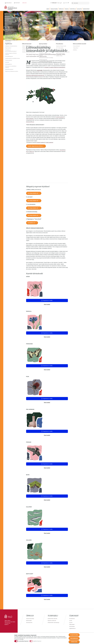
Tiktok (61, 3)
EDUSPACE (63, 149)
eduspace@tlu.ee (30, 121)
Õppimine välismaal (52, 621)
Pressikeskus (72, 619)
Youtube (55, 3)
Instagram (53, 3)
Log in (67, 3)
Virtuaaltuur (59, 3)
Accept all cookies (74, 634)
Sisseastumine (55, 8)
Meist (49, 8)
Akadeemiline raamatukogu (54, 623)
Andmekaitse (72, 627)
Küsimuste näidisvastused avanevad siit (35, 75)
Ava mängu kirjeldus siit (33, 193)
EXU (27, 151)
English (23, 3)
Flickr (57, 3)
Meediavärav (86, 8)
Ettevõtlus (73, 8)
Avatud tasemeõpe (30, 619)
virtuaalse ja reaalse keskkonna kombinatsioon (55, 67)
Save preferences (74, 638)
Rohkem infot (74, 642)
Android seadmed (60, 116)
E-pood (71, 623)
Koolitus (79, 8)
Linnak (71, 621)
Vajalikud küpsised (37, 641)
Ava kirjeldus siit (31, 223)
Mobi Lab (32, 151)
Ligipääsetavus (72, 629)
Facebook (51, 3)
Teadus (67, 8)
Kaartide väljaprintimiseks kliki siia (35, 146)
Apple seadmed (30, 118)
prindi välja (40, 70)
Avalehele (9, 3)
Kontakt (17, 3)
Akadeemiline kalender (53, 619)
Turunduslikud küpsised (23, 641)
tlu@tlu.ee (6, 625)
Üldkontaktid (72, 625)
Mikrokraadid (29, 621)
